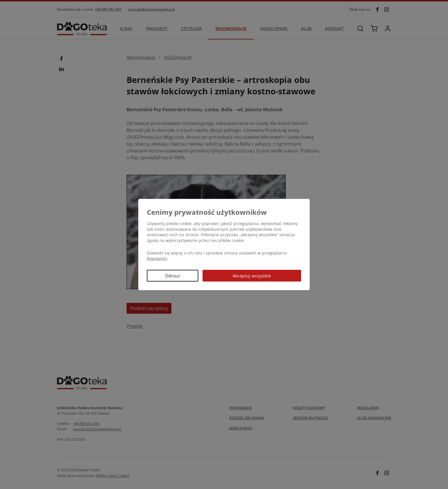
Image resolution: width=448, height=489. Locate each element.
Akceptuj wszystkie (252, 275)
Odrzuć (173, 275)
